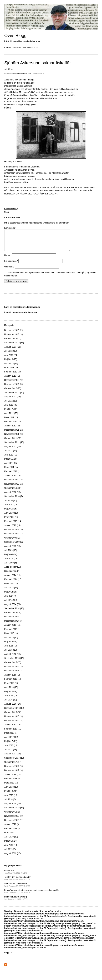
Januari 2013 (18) (12, 380)
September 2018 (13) (14, 812)
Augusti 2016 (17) (12, 708)
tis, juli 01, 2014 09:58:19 (35, 73)
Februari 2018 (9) (12, 783)
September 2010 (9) (14, 500)
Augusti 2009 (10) (12, 550)
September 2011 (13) (14, 446)
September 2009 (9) (14, 546)
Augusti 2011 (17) (12, 451)
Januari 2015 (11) (12, 629)
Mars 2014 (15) (11, 588)
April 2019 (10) (11, 841)
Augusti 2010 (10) (12, 496)
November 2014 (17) (14, 621)
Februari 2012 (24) (13, 426)
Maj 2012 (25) (11, 413)
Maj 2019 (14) (11, 845)
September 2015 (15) (14, 662)
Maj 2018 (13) (11, 795)
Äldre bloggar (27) (13, 571)
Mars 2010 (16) (11, 521)
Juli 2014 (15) (11, 604)
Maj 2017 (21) (11, 745)
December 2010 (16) (14, 484)
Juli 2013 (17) (11, 355)
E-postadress (11, 265)
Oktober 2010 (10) (13, 492)
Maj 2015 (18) (11, 646)
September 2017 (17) (14, 762)
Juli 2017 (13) (11, 754)
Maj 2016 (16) (11, 696)
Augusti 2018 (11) (12, 808)
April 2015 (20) (11, 642)
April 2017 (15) (11, 741)
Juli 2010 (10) (11, 505)
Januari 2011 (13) (12, 480)
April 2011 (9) (11, 467)
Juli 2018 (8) (10, 804)
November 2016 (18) (14, 721)
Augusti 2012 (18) (12, 401)
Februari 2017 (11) (13, 733)
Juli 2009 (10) (11, 554)
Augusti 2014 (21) (12, 608)
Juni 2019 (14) (11, 849)
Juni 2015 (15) (11, 650)
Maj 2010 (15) (11, 513)
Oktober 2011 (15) (13, 442)
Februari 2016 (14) (13, 683)
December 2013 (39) (14, 334)
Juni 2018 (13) (11, 799)
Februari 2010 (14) (13, 525)
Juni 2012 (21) (11, 409)
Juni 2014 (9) (10, 600)
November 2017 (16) (14, 770)
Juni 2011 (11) (11, 459)
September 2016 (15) (14, 712)
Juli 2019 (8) (10, 853)
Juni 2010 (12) (11, 509)
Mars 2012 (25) (11, 422)
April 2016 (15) (11, 691)
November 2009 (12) (14, 538)
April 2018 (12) (11, 791)
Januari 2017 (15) (12, 729)
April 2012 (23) (11, 417)
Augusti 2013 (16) (12, 351)
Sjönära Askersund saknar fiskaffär (38, 63)
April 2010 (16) (11, 517)
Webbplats (9, 271)
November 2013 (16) (14, 339)
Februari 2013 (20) (13, 376)
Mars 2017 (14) (11, 737)
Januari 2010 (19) (12, 530)
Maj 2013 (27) (11, 363)
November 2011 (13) (14, 438)
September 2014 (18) (14, 613)
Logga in (8, 957)
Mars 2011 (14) (11, 471)
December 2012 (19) (14, 384)
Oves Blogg (15, 35)
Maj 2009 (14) (11, 559)
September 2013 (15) (14, 347)
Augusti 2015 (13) (12, 658)
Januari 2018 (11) (12, 779)
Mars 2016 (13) (11, 687)
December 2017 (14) (14, 774)
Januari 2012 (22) (12, 430)
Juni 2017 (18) (11, 750)
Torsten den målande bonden (18, 882)
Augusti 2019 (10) (12, 858)
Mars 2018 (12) (11, 787)
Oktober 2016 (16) (13, 716)
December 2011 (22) (14, 434)
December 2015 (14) (14, 675)
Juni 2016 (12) (11, 700)
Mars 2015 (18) (11, 637)
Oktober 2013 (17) (13, 343)
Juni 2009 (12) (11, 563)
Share (7, 212)
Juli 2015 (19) (11, 654)
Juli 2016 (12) (11, 704)
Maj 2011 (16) (11, 463)
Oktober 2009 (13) (13, 542)
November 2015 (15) (14, 671)
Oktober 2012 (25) (13, 393)
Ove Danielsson (19, 73)
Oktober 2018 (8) (12, 816)
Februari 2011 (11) (13, 476)
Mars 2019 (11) (11, 837)
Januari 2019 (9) (12, 828)
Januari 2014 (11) (12, 579)
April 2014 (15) (11, 592)
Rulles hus (16, 876)
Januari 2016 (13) (12, 679)
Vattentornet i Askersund (17, 889)
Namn (8, 259)
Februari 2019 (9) (12, 833)
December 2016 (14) (14, 725)
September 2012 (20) (14, 397)
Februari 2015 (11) (13, 633)
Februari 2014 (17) (13, 584)
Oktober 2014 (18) (13, 617)
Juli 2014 (8, 69)
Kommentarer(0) (11, 209)
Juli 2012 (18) (11, 405)
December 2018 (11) (14, 824)
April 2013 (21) (11, 368)
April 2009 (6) (11, 567)
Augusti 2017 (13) (12, 758)
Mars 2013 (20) (11, 372)
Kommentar (10, 228)
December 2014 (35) (14, 625)
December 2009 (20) (14, 534)
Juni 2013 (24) (11, 359)
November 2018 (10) (14, 820)
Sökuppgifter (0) (12, 575)
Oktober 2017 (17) (13, 766)
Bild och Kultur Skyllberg (16, 902)
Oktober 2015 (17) (13, 667)
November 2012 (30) (14, 388)
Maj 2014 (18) (11, 596)
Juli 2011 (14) (11, 455)
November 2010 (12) (14, 488)
